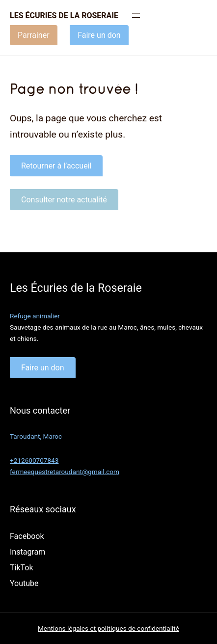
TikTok (22, 568)
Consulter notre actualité (64, 200)
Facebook (27, 536)
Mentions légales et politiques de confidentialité (108, 628)
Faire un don (99, 35)
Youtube (24, 583)
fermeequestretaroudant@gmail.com (65, 472)
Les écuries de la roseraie (64, 15)
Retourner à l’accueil (56, 166)
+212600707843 (34, 460)
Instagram (27, 552)
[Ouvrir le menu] (136, 16)
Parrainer (34, 35)
